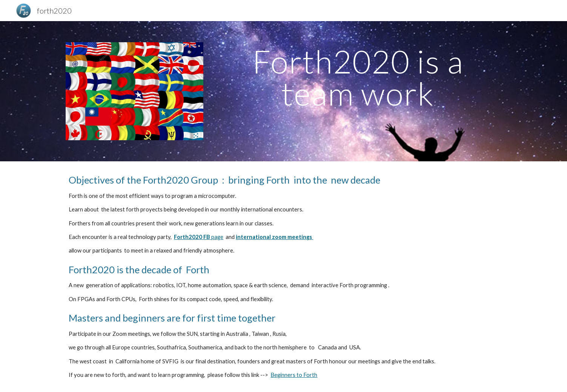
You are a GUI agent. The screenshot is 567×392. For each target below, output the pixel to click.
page (217, 237)
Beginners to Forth (294, 375)
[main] (358, 77)
